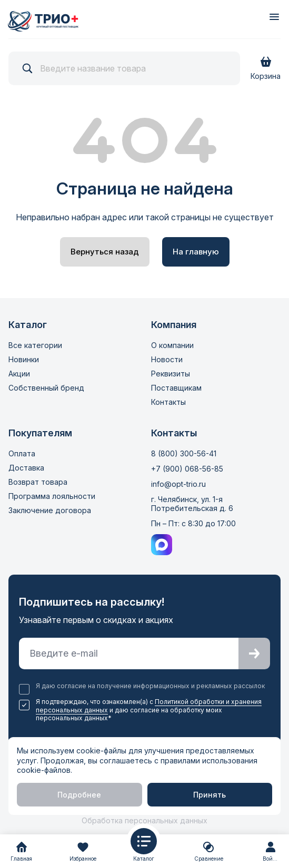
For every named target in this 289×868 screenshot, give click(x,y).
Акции (19, 374)
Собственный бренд (46, 388)
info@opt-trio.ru (178, 484)
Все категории (35, 345)
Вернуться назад (105, 252)
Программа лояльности (52, 496)
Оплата (22, 453)
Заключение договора (50, 510)
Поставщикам (176, 388)
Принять (210, 795)
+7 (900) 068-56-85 (187, 469)
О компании (172, 345)
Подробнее (79, 795)
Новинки (24, 359)
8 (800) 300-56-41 (184, 453)
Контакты (168, 402)
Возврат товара (38, 482)
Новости (167, 359)
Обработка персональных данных (144, 820)
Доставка (26, 468)
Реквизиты (171, 374)
